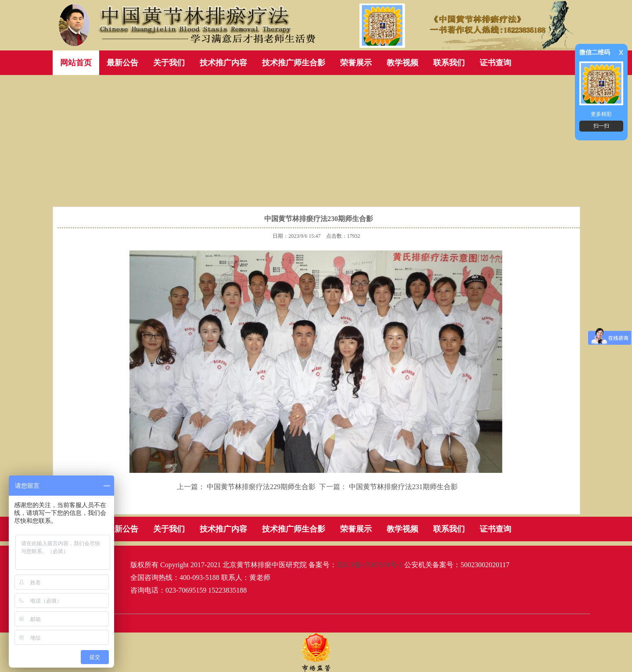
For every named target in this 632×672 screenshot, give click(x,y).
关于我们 (169, 63)
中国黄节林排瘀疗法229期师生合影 (261, 487)
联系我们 (449, 63)
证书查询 (496, 63)
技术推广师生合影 (294, 63)
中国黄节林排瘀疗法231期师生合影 (403, 487)
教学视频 (402, 63)
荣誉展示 (356, 63)
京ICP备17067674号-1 (370, 565)
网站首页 (76, 63)
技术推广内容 (223, 63)
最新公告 (122, 63)
